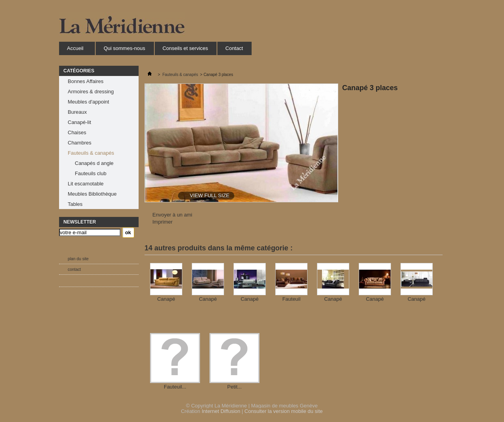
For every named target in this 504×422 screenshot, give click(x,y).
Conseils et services (185, 48)
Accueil (75, 50)
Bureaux (77, 112)
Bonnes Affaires (86, 81)
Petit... (234, 387)
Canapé (166, 299)
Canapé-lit (79, 122)
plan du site (78, 259)
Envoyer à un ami (172, 215)
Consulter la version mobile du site (284, 411)
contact (74, 269)
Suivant (436, 278)
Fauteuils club (91, 173)
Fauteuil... (175, 387)
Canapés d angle (94, 163)
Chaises (77, 132)
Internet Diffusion (221, 411)
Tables (75, 204)
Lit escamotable (86, 184)
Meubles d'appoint (88, 102)
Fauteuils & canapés (91, 153)
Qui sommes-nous (124, 48)
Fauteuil (291, 299)
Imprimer (162, 222)
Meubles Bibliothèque (92, 194)
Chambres (80, 143)
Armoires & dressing (91, 92)
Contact (234, 48)
